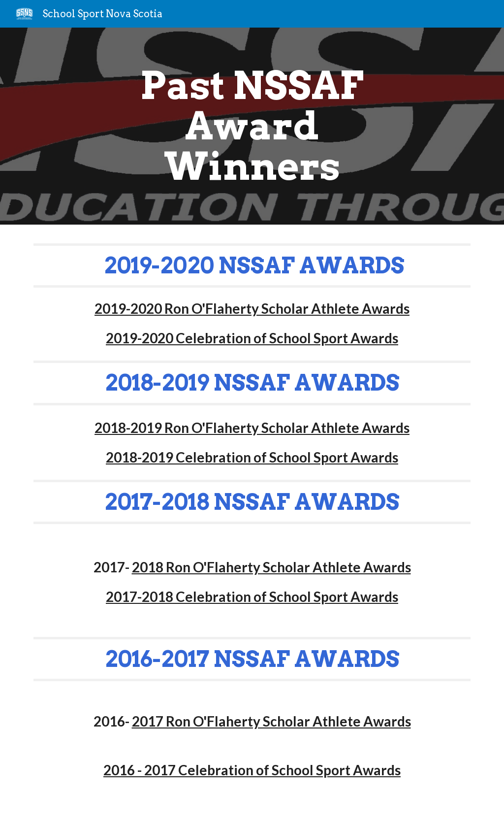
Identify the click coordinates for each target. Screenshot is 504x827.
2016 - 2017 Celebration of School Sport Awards (252, 770)
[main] (252, 126)
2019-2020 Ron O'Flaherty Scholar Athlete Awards (252, 308)
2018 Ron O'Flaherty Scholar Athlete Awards (271, 567)
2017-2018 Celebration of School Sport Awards (252, 596)
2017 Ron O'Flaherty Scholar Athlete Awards (271, 721)
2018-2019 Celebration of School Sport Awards (252, 457)
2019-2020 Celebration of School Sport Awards (252, 338)
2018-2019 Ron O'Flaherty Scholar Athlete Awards (252, 428)
